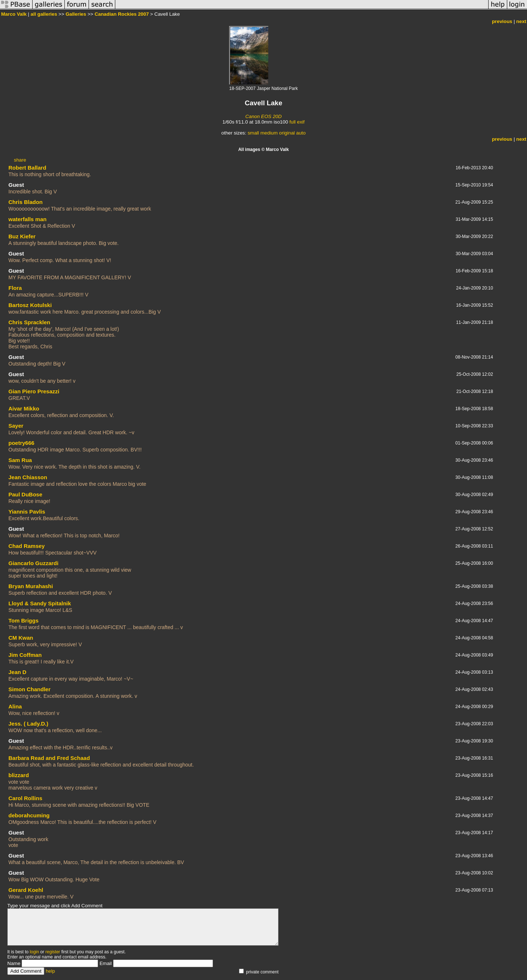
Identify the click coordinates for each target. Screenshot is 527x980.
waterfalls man (27, 219)
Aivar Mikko (24, 408)
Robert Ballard (27, 168)
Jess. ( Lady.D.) (28, 724)
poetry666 (21, 443)
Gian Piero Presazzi (34, 391)
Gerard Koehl (26, 890)
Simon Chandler (29, 689)
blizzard (19, 775)
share (20, 160)
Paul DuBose (25, 494)
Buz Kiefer (22, 236)
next (521, 21)
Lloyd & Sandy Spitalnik (40, 603)
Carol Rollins (25, 798)
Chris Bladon (25, 202)
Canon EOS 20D (263, 116)
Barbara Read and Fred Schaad (49, 758)
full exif (297, 122)
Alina (15, 706)
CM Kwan (21, 638)
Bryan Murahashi (31, 586)
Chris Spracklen (29, 322)
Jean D (17, 672)
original (287, 133)
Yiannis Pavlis (27, 512)
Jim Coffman (25, 655)
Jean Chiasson (28, 477)
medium (269, 133)
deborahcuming (29, 815)
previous (502, 21)
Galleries (76, 14)
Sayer (16, 426)
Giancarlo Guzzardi (33, 563)
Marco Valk (14, 14)
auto (301, 133)
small (253, 133)
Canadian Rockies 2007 (122, 14)
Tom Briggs (23, 620)
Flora (15, 288)
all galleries (44, 14)
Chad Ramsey (27, 546)
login (34, 952)
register (53, 952)
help (50, 971)
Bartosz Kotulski (30, 305)
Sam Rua (20, 460)
